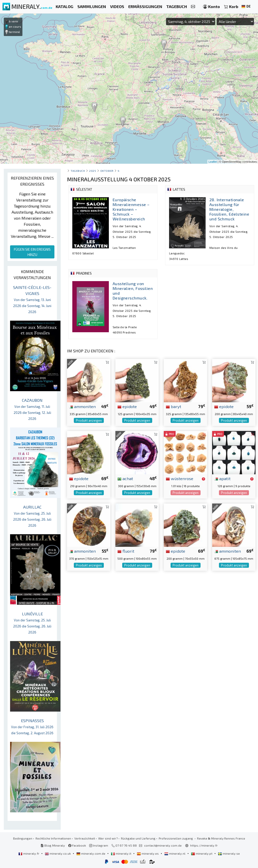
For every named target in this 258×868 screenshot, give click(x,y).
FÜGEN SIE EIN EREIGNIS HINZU (32, 252)
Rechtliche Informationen (53, 838)
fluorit (126, 551)
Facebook (77, 845)
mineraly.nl (175, 853)
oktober (107, 171)
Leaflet (213, 162)
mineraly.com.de (91, 853)
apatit (222, 478)
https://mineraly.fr (204, 845)
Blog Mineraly (53, 845)
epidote (127, 406)
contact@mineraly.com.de (163, 845)
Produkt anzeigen (89, 420)
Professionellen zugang (176, 838)
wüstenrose (180, 478)
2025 (93, 171)
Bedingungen (23, 838)
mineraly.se (229, 853)
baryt (173, 406)
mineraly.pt (202, 853)
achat (125, 478)
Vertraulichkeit (85, 838)
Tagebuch (78, 171)
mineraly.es (148, 853)
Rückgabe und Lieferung (138, 838)
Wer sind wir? (108, 838)
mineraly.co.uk (58, 853)
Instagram (99, 845)
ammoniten (82, 406)
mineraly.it (121, 853)
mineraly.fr (29, 853)
